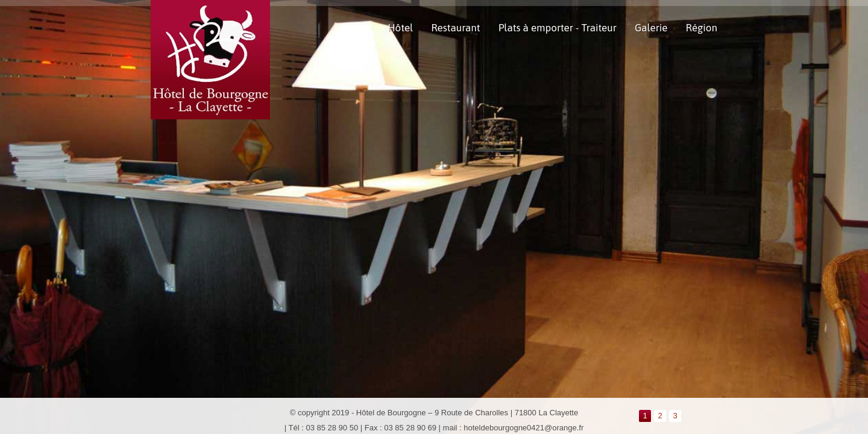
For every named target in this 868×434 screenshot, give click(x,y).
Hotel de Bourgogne (217, 66)
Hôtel (400, 28)
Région (702, 28)
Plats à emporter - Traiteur (558, 28)
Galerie (651, 28)
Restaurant (456, 28)
